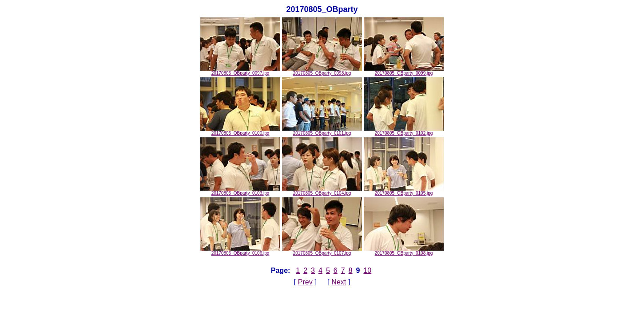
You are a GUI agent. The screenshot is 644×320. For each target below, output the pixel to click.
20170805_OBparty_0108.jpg (404, 251)
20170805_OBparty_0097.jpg (240, 71)
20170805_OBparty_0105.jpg (404, 191)
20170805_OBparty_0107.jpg (322, 251)
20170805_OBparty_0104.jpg (322, 191)
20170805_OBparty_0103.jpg (240, 191)
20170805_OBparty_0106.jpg (240, 251)
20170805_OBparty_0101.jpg (322, 131)
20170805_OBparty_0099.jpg (404, 71)
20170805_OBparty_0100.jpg (240, 131)
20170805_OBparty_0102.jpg (404, 131)
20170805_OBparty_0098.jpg (322, 71)
